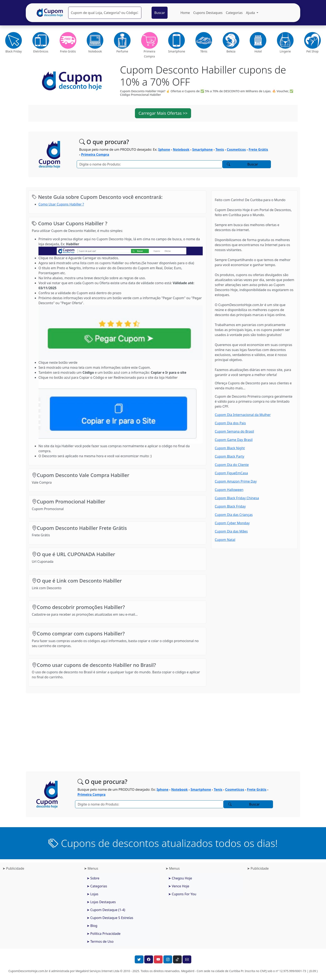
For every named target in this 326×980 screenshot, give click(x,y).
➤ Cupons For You (182, 894)
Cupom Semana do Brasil (234, 431)
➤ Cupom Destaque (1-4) (106, 910)
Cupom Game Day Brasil (234, 440)
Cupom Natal (225, 540)
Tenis (220, 149)
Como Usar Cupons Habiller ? (61, 204)
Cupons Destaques (208, 13)
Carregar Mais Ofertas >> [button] (163, 113)
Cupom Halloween (229, 490)
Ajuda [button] (251, 13)
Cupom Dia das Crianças (234, 515)
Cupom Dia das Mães (231, 531)
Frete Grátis (258, 149)
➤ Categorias (97, 886)
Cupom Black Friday (230, 506)
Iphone (164, 149)
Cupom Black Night (230, 448)
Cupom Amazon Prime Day (236, 481)
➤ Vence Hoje (179, 886)
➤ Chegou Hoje (180, 878)
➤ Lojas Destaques (101, 902)
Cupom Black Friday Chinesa (237, 498)
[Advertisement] (163, 729)
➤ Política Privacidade (104, 934)
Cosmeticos (236, 149)
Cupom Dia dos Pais (230, 423)
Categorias (234, 13)
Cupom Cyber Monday (232, 523)
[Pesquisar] (105, 13)
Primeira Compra (95, 154)
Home (185, 13)
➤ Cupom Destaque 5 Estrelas (110, 918)
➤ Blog (92, 926)
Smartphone (202, 149)
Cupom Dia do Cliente (232, 465)
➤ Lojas (93, 894)
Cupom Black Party (230, 456)
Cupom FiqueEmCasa (231, 473)
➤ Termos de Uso (100, 941)
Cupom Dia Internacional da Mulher (243, 415)
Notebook (181, 149)
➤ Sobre (93, 878)
